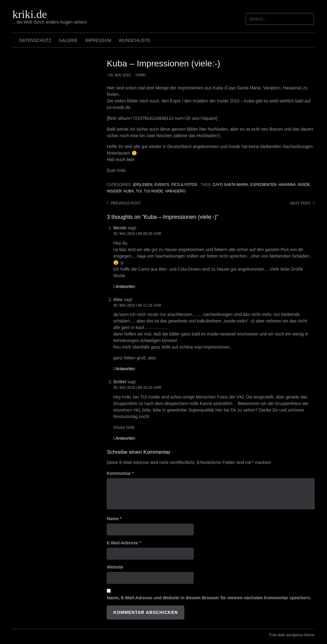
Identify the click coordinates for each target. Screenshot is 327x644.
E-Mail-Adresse (124, 543)
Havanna (287, 185)
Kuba (129, 191)
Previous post (125, 203)
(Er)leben (143, 185)
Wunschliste (135, 40)
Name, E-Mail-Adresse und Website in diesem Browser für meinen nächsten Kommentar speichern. (209, 598)
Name (114, 519)
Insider (114, 191)
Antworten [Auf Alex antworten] (125, 369)
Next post (300, 203)
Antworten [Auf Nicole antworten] (125, 286)
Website (115, 567)
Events (162, 185)
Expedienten (263, 185)
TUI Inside (153, 191)
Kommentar (120, 473)
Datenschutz (35, 40)
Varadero (175, 191)
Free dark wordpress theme (292, 635)
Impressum (98, 40)
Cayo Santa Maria (230, 185)
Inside (304, 185)
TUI (139, 191)
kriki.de (30, 14)
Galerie (68, 40)
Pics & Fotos (184, 185)
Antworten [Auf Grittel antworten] (125, 438)
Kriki (141, 75)
